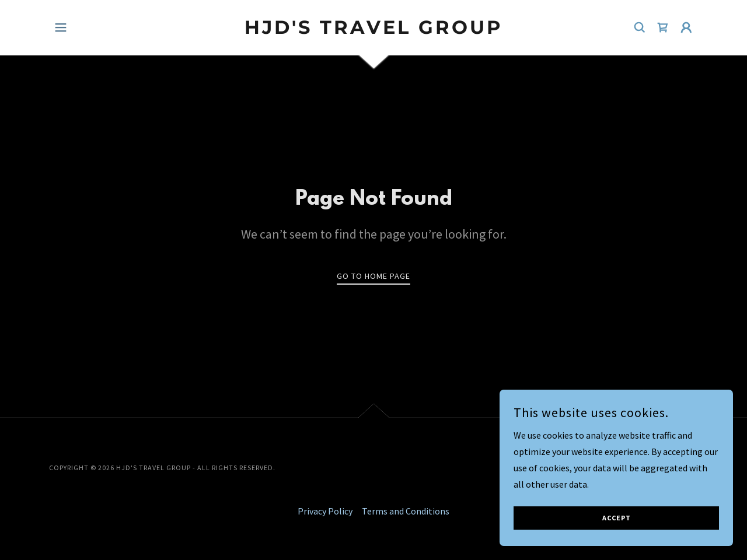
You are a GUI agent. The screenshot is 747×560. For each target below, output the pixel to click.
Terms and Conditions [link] (406, 511)
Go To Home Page (373, 276)
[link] (374, 30)
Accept (617, 542)
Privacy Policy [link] (325, 511)
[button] (61, 27)
